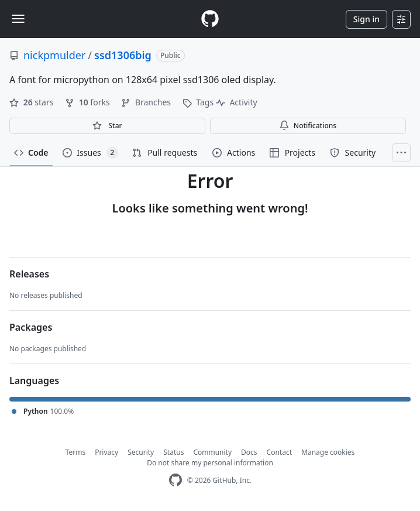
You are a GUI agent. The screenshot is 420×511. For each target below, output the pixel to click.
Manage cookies (328, 452)
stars (32, 102)
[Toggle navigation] (18, 19)
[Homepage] (210, 19)
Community (212, 452)
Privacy (106, 452)
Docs (249, 452)
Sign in (366, 19)
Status (173, 452)
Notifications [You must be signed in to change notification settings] (308, 126)
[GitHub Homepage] (175, 480)
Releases (29, 274)
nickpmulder (54, 55)
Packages (31, 327)
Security (141, 452)
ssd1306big (123, 55)
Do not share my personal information (210, 463)
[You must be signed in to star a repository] (107, 126)
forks (88, 102)
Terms (76, 452)
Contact (279, 452)
